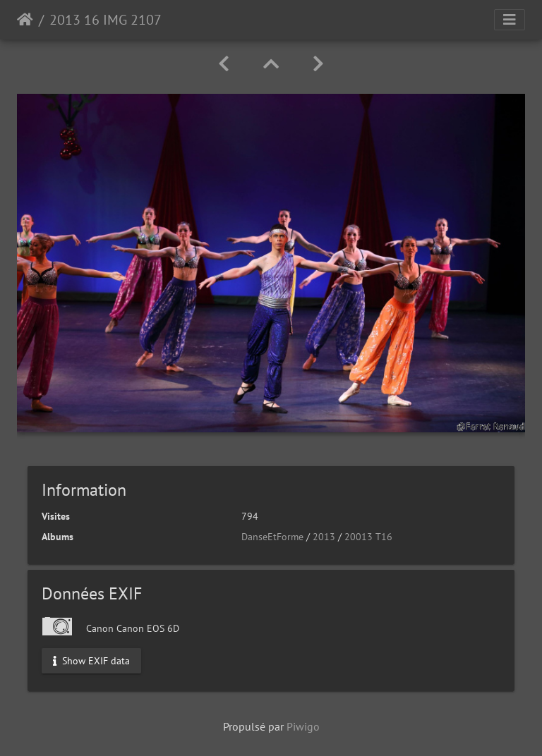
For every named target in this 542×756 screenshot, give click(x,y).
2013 (324, 537)
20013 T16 (368, 537)
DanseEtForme (272, 537)
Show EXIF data (91, 660)
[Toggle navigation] (510, 20)
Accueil (25, 20)
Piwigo (303, 726)
